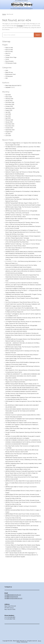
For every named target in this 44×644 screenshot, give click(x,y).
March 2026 (9, 97)
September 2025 (10, 108)
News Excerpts (10, 61)
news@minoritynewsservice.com (13, 611)
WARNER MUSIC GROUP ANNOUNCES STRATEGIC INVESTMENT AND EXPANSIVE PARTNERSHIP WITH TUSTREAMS (21, 259)
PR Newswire (9, 76)
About (40, 641)
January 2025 (9, 122)
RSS (7, 78)
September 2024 (11, 130)
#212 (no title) (9, 52)
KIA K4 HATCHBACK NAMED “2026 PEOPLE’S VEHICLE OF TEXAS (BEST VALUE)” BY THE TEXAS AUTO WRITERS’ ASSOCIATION (23, 428)
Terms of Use (24, 642)
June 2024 (9, 136)
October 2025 (10, 106)
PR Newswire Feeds (11, 63)
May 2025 (8, 116)
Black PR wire (10, 72)
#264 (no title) (10, 48)
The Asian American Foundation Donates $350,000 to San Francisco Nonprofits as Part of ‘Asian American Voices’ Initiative (23, 559)
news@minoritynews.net (11, 609)
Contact (8, 55)
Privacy (18, 642)
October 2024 (10, 128)
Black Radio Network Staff (13, 86)
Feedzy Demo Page (11, 57)
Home (7, 59)
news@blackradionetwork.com (13, 608)
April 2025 (8, 118)
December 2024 (10, 124)
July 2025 (8, 112)
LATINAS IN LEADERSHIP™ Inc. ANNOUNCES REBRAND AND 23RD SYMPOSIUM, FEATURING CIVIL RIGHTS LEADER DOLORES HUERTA (23, 390)
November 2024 (10, 126)
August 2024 (9, 132)
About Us (8, 54)
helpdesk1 (8, 87)
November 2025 (10, 105)
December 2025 (10, 103)
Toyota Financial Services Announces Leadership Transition (23, 543)
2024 (7, 71)
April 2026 (8, 95)
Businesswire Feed (11, 74)
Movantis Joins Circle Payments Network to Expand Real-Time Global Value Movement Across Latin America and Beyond (22, 285)
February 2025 (10, 120)
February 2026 (10, 99)
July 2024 (8, 134)
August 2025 (9, 110)
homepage (20, 26)
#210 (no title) (9, 50)
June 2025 (8, 114)
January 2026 (9, 101)
